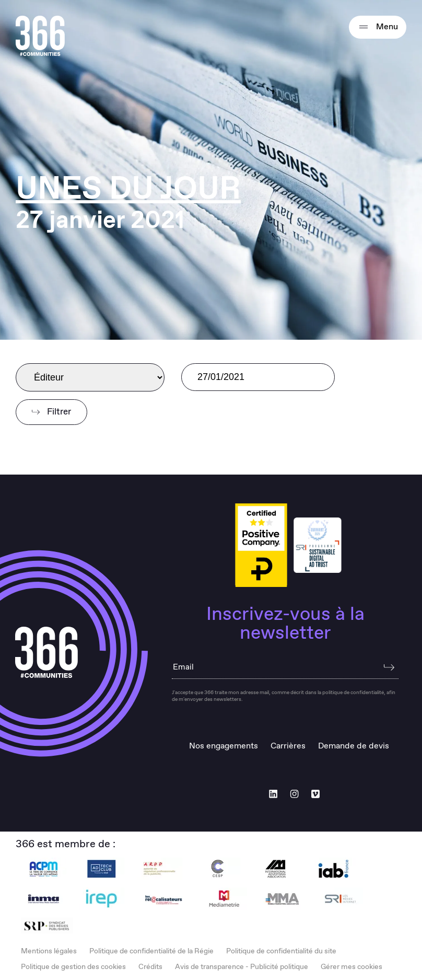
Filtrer (51, 412)
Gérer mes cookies (351, 967)
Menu (378, 27)
